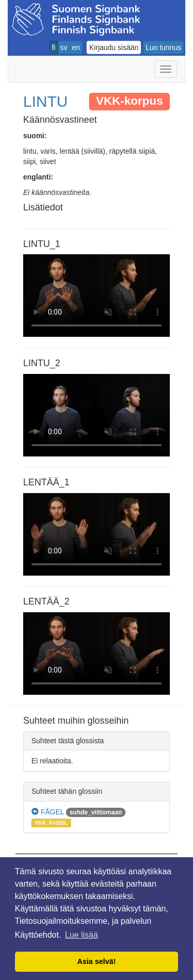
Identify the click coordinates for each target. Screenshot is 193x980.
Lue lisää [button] (81, 935)
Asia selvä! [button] (97, 961)
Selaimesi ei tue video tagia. (97, 296)
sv (64, 47)
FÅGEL (48, 812)
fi (54, 47)
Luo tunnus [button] (163, 47)
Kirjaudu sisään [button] (114, 47)
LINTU (46, 101)
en (76, 47)
